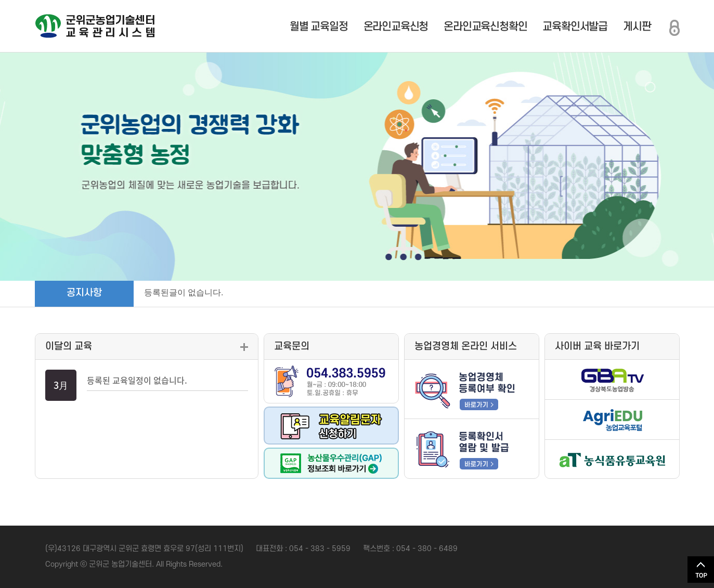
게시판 (637, 27)
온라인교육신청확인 (485, 27)
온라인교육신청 (396, 27)
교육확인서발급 (575, 27)
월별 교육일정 (319, 27)
